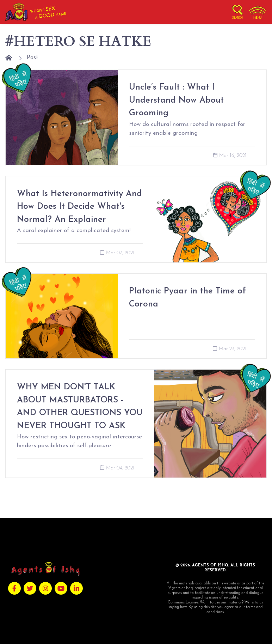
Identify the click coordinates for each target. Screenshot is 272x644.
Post (32, 58)
